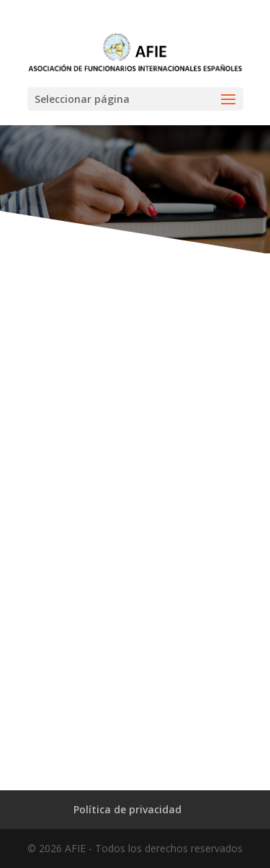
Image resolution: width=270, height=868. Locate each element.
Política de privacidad (127, 809)
